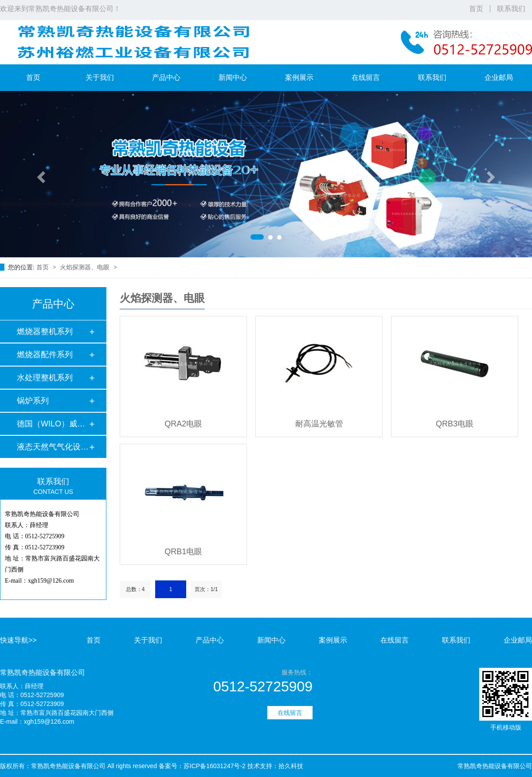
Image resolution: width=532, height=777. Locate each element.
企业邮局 (499, 77)
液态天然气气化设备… (53, 447)
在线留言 (366, 77)
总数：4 (135, 589)
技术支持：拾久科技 (275, 766)
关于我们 (100, 77)
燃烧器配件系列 (45, 355)
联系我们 (511, 9)
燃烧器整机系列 (45, 331)
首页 (476, 9)
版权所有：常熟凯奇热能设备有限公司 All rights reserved (78, 766)
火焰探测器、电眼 (86, 267)
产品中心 (166, 77)
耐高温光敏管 (319, 424)
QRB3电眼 (455, 424)
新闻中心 (233, 77)
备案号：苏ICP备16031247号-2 (202, 766)
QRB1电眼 (183, 552)
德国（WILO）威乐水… (53, 424)
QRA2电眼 (183, 424)
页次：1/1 (206, 589)
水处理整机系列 (45, 378)
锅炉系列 (33, 401)
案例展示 (299, 77)
